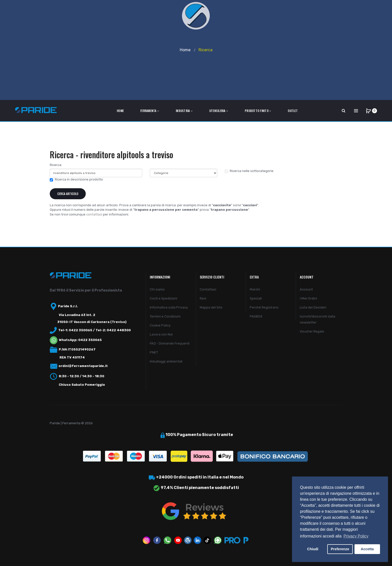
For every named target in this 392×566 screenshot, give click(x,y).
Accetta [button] (367, 549)
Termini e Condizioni (165, 316)
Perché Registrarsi (264, 307)
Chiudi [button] (313, 549)
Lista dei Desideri (313, 307)
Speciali (256, 298)
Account (306, 289)
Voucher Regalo (312, 331)
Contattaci (208, 289)
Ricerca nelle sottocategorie (249, 171)
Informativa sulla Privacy (169, 307)
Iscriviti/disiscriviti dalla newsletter (317, 319)
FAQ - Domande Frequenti (170, 343)
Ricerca (205, 50)
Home (185, 50)
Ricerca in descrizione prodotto (76, 179)
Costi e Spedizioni (163, 298)
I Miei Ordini (308, 298)
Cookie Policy (160, 325)
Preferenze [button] (340, 549)
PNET (154, 352)
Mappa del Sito (211, 307)
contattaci (94, 214)
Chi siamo (157, 289)
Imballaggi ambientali (166, 361)
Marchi (255, 289)
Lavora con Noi (161, 334)
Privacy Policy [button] (356, 536)
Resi (203, 298)
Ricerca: (56, 165)
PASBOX (256, 316)
